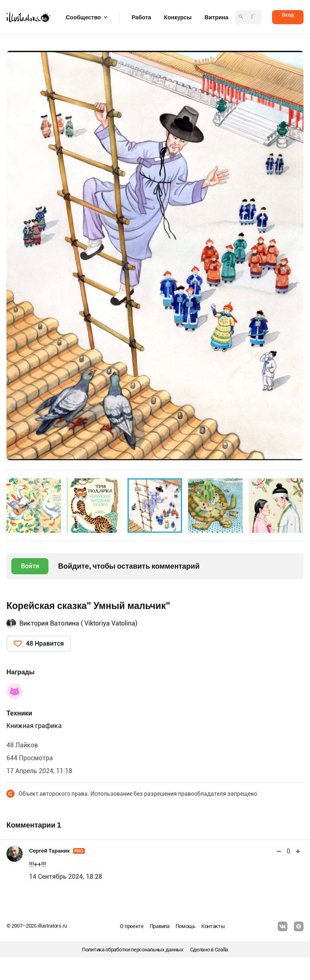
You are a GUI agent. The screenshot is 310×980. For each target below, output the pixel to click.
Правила (160, 926)
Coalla (221, 950)
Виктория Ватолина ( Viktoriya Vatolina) (78, 623)
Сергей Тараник (57, 851)
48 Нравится (45, 643)
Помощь (185, 926)
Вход (288, 15)
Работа (141, 17)
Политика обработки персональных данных (133, 950)
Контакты (213, 926)
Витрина (217, 17)
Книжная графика (34, 726)
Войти (30, 566)
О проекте (132, 926)
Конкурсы (178, 17)
